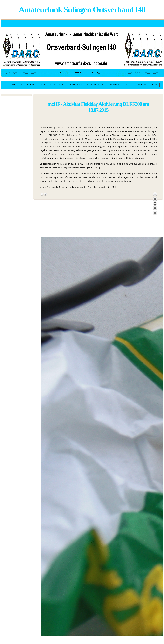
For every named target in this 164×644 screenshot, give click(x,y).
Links (129, 85)
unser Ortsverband (52, 85)
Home (12, 85)
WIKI (154, 85)
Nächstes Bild (45, 194)
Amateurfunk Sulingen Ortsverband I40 (82, 10)
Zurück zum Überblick (155, 215)
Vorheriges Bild (42, 194)
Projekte (76, 85)
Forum (142, 85)
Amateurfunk (96, 85)
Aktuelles (28, 85)
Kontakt (115, 85)
